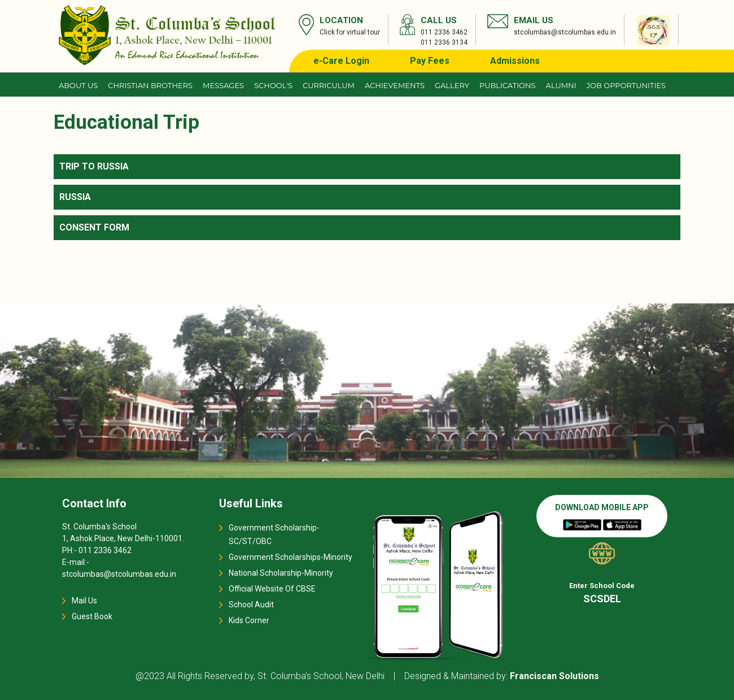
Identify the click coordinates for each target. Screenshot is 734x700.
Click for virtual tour (350, 32)
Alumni (561, 85)
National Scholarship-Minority (281, 573)
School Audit (251, 605)
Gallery (452, 85)
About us (78, 85)
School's (273, 85)
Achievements (395, 85)
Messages (223, 85)
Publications (508, 85)
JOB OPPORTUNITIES (626, 85)
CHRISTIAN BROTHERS (150, 85)
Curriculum (329, 85)
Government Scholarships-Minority (290, 557)
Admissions (515, 61)
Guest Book (92, 616)
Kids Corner (249, 620)
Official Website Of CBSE (272, 589)
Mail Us (84, 601)
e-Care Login (341, 61)
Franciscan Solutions (554, 676)
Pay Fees (430, 61)
